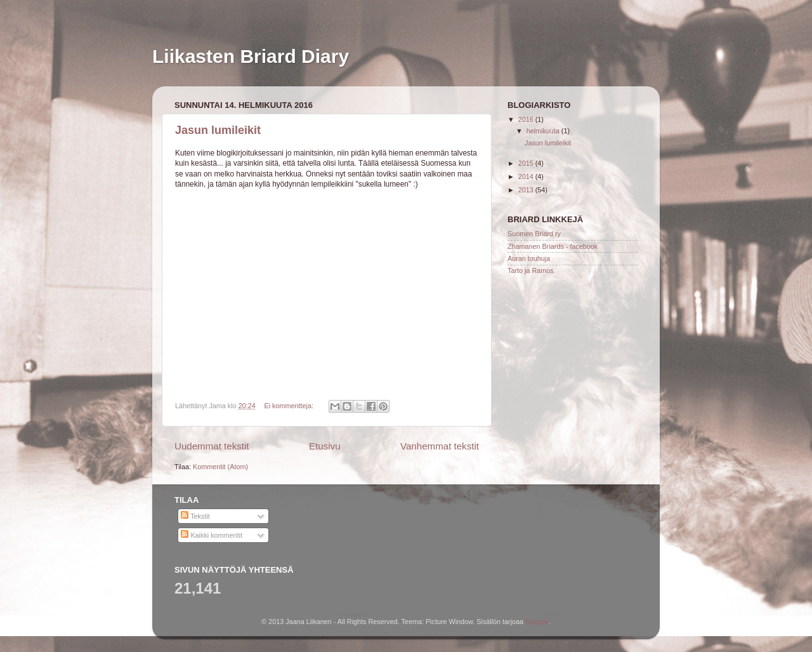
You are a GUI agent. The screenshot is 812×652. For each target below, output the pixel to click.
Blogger (537, 622)
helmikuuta (544, 131)
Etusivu (325, 446)
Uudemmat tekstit (212, 446)
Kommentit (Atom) (220, 467)
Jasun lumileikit (218, 130)
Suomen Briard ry (534, 234)
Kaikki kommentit (212, 535)
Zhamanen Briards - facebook (553, 246)
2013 (527, 190)
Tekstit (195, 516)
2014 (527, 176)
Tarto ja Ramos (531, 270)
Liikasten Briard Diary (251, 56)
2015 (527, 163)
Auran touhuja (529, 258)
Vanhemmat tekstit (440, 446)
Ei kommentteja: (289, 406)
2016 (527, 119)
